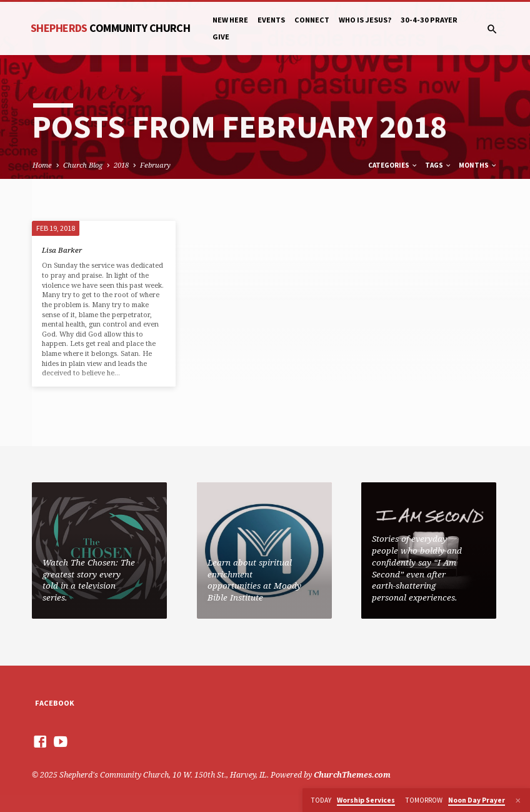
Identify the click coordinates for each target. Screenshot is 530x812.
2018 (121, 165)
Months (478, 165)
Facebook (55, 703)
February (155, 165)
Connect (312, 20)
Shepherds (110, 28)
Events (271, 20)
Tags (438, 165)
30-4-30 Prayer (429, 20)
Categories (393, 165)
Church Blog (83, 165)
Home (42, 165)
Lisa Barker (62, 250)
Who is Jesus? (365, 20)
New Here (230, 20)
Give (221, 37)
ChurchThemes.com (352, 775)
